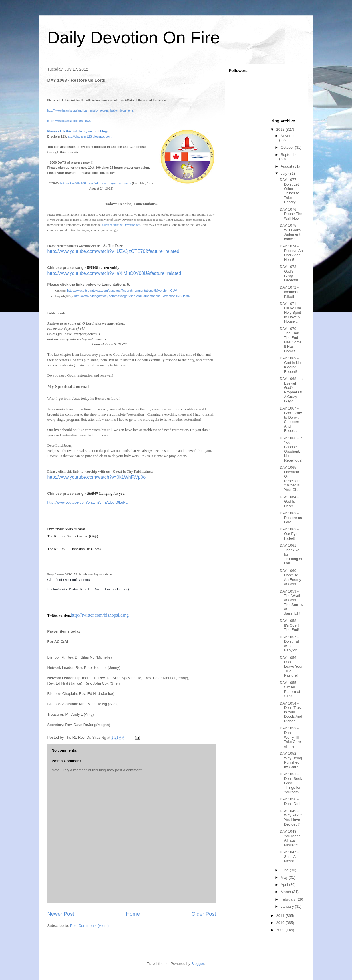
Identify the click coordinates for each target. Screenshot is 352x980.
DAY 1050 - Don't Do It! (291, 801)
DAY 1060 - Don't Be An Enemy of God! (290, 577)
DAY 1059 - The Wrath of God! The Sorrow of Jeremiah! (291, 602)
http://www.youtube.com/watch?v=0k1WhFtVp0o (97, 477)
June (285, 870)
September (290, 155)
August (287, 166)
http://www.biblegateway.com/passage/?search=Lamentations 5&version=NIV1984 (132, 296)
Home (133, 914)
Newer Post (61, 914)
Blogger (198, 964)
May (285, 877)
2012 (281, 129)
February (289, 899)
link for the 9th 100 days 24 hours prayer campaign (96, 183)
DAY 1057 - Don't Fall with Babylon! (290, 644)
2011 (281, 916)
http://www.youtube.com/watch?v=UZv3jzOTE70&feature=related (114, 251)
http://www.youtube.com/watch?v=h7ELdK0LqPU (88, 502)
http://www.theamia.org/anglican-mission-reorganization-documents (91, 111)
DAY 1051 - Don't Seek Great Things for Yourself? (291, 783)
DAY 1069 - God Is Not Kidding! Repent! (291, 365)
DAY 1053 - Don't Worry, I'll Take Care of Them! (290, 737)
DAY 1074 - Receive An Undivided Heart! (291, 253)
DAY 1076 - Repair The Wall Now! (291, 214)
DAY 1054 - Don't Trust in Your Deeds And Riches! (291, 712)
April (285, 885)
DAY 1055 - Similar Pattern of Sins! (290, 689)
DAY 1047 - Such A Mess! (289, 856)
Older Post (204, 914)
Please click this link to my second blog (77, 131)
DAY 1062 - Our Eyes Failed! (290, 534)
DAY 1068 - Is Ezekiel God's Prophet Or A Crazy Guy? (291, 390)
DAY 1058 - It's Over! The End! (289, 625)
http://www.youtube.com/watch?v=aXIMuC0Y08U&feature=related (114, 273)
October (288, 147)
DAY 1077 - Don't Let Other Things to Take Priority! (289, 191)
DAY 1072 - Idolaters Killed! (289, 292)
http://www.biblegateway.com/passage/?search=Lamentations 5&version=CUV (122, 291)
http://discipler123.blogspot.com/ (90, 136)
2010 (281, 923)
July (284, 173)
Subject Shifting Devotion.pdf (121, 225)
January (288, 906)
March (286, 892)
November (289, 136)
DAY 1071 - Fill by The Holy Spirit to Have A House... (290, 312)
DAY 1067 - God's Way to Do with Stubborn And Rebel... (291, 419)
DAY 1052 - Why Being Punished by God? (291, 760)
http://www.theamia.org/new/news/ (69, 121)
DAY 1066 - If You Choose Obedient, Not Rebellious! (291, 449)
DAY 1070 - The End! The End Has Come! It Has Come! (291, 340)
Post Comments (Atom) (89, 926)
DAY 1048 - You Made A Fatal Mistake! (290, 838)
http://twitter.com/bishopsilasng (100, 615)
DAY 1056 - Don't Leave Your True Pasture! (291, 666)
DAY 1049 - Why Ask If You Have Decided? (291, 818)
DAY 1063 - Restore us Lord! (291, 518)
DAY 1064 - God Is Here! (289, 501)
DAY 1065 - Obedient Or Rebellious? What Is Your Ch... (291, 479)
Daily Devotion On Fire (134, 38)
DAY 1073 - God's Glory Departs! (289, 273)
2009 (281, 930)
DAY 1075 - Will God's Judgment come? (290, 232)
